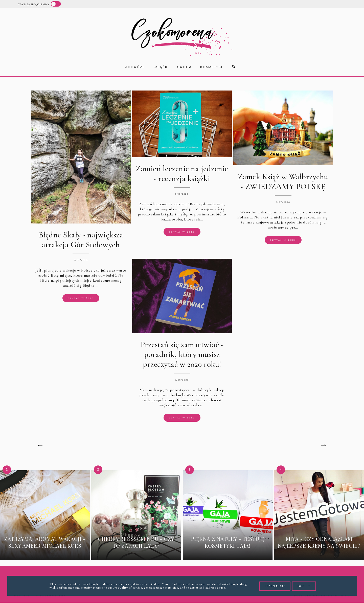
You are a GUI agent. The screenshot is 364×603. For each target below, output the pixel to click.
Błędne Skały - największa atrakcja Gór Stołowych (81, 240)
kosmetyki (211, 67)
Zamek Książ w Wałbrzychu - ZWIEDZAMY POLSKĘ (283, 182)
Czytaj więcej (81, 298)
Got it (304, 586)
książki (161, 67)
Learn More (275, 586)
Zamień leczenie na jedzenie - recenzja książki (182, 173)
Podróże (135, 67)
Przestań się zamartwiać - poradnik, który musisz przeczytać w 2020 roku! (182, 354)
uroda (185, 67)
